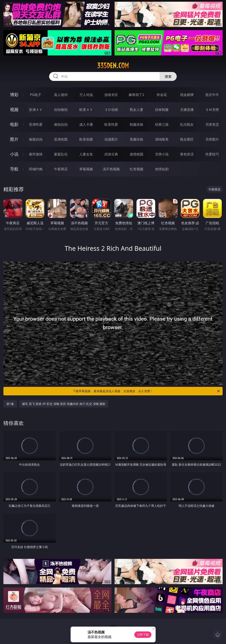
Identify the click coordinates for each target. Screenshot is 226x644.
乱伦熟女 (187, 124)
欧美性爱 (111, 124)
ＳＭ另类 (212, 110)
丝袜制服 (162, 110)
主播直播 (187, 110)
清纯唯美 (162, 139)
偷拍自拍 (61, 124)
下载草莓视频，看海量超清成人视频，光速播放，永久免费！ (147, 391)
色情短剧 (162, 169)
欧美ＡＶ (86, 110)
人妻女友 (86, 154)
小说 (14, 154)
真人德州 (61, 95)
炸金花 (162, 95)
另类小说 (162, 154)
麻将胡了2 (136, 95)
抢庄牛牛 (212, 95)
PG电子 (36, 95)
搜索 (168, 76)
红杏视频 (136, 169)
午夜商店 (61, 169)
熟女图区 (187, 139)
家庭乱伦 (61, 154)
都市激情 (36, 154)
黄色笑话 (187, 154)
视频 (14, 109)
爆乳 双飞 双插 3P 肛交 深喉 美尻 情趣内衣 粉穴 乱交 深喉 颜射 (64, 404)
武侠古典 (111, 154)
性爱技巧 (212, 154)
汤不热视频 (111, 169)
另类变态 (212, 124)
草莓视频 (86, 169)
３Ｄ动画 (111, 110)
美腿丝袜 (136, 139)
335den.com (113, 66)
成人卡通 (86, 124)
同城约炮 (36, 169)
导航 (14, 169)
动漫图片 (111, 139)
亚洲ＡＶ (36, 110)
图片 (14, 139)
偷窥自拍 (36, 139)
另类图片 (212, 139)
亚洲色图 (61, 139)
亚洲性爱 (36, 124)
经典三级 (162, 124)
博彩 (14, 95)
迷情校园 (136, 154)
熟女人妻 (136, 110)
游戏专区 (111, 95)
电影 (14, 124)
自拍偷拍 (61, 110)
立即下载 (143, 635)
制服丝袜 (136, 124)
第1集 (10, 404)
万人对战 (86, 95)
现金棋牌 (187, 95)
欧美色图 (86, 139)
